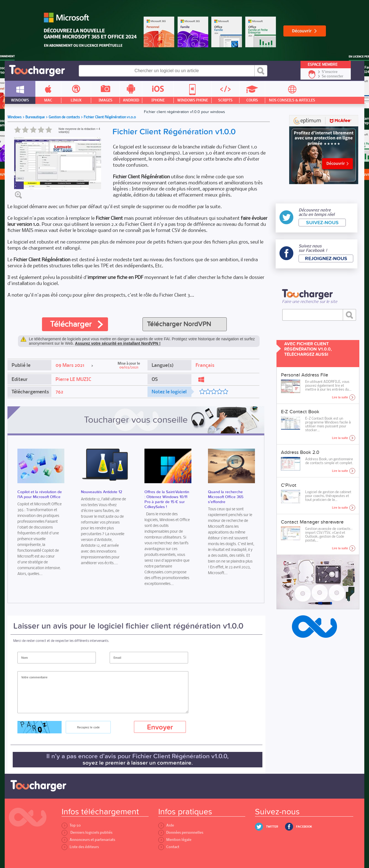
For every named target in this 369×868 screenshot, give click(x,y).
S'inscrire (330, 72)
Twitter (272, 827)
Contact (169, 847)
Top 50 (71, 825)
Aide (166, 825)
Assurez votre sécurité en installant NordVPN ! (118, 343)
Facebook (304, 827)
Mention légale (175, 840)
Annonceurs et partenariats (88, 840)
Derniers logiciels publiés (87, 832)
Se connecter (333, 76)
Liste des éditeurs (80, 847)
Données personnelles (181, 832)
